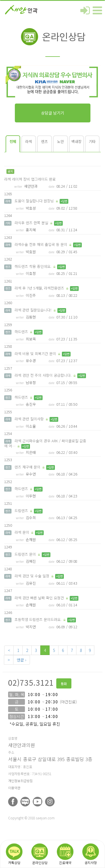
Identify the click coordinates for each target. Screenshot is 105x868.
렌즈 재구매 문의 (27, 467)
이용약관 (14, 788)
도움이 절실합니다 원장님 (34, 201)
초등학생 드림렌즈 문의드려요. (38, 619)
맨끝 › (22, 660)
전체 (13, 141)
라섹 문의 (22, 532)
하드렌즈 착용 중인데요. (33, 266)
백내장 (76, 141)
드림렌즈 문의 (25, 554)
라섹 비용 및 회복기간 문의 (35, 354)
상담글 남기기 (53, 113)
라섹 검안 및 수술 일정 (32, 576)
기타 (92, 141)
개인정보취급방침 (20, 781)
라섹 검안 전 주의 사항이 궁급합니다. (43, 375)
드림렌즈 (21, 511)
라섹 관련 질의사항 (29, 419)
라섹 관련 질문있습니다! (33, 310)
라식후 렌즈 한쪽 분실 (31, 223)
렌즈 (45, 141)
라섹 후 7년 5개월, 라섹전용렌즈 (39, 288)
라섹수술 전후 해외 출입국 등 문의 (41, 244)
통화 (64, 684)
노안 (60, 141)
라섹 (29, 141)
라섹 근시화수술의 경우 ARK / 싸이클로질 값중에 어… (45, 443)
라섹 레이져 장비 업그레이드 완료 (30, 179)
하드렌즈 (21, 332)
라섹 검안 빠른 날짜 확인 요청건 (39, 598)
